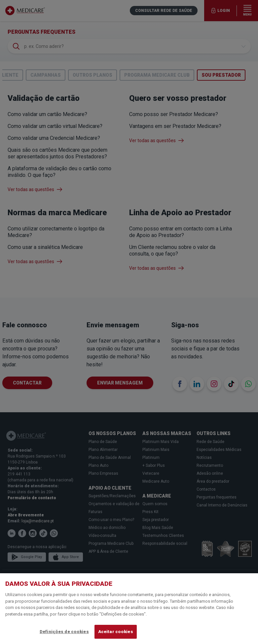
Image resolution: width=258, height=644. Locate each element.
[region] (129, 609)
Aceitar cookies (116, 632)
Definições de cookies (64, 632)
